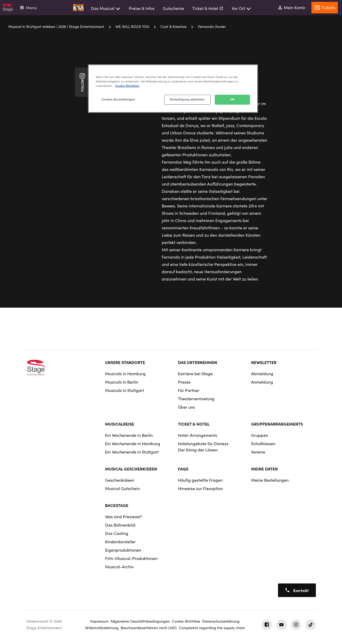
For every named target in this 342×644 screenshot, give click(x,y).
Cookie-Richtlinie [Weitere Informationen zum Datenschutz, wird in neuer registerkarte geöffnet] (127, 86)
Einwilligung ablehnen (187, 99)
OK (232, 99)
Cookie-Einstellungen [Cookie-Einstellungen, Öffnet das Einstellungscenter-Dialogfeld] (119, 99)
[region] (173, 89)
